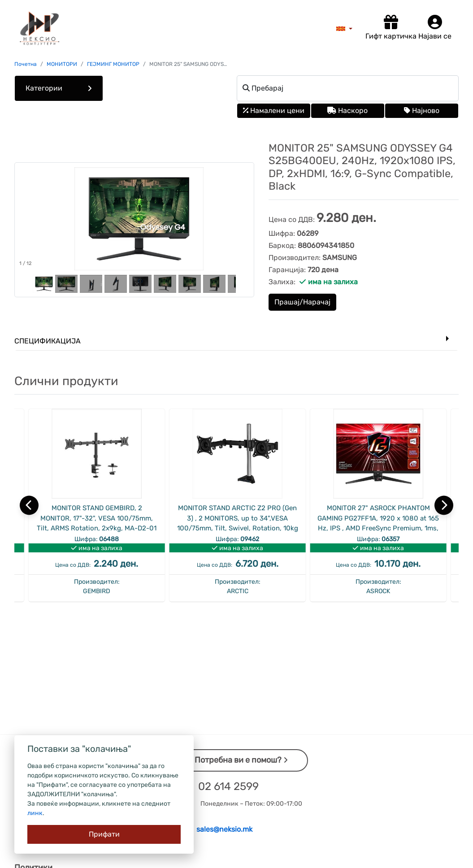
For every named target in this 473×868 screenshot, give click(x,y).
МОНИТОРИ (62, 64)
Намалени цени (274, 111)
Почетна (26, 64)
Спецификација (48, 341)
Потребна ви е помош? (241, 760)
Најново (422, 111)
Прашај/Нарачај (302, 302)
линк (35, 813)
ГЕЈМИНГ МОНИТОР (113, 64)
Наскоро (347, 111)
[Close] (104, 834)
